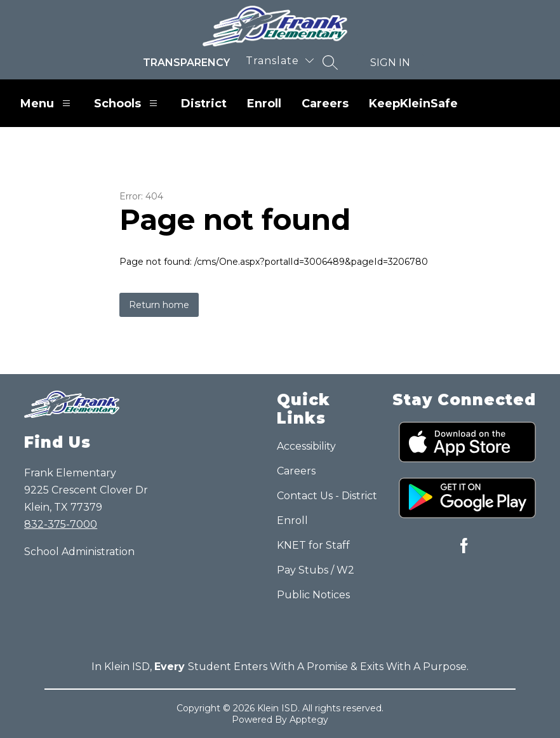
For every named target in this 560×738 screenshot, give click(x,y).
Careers (325, 104)
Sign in (390, 63)
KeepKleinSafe (413, 104)
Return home (159, 305)
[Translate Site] (280, 61)
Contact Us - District (327, 496)
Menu (47, 103)
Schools (127, 103)
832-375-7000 (61, 524)
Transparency (186, 63)
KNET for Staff (313, 545)
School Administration (79, 552)
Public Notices (313, 595)
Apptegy (309, 720)
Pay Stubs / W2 (316, 570)
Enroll (264, 104)
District (204, 104)
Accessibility (306, 446)
